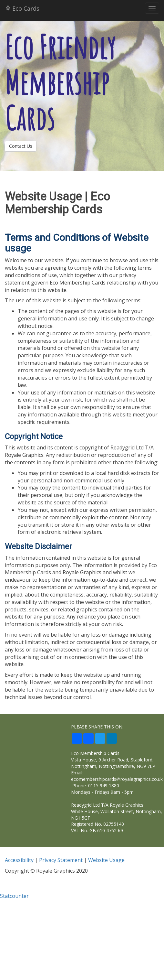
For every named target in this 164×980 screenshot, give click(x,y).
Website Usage (106, 860)
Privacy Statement (61, 860)
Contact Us (21, 146)
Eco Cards (22, 8)
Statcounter (14, 896)
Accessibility (19, 860)
